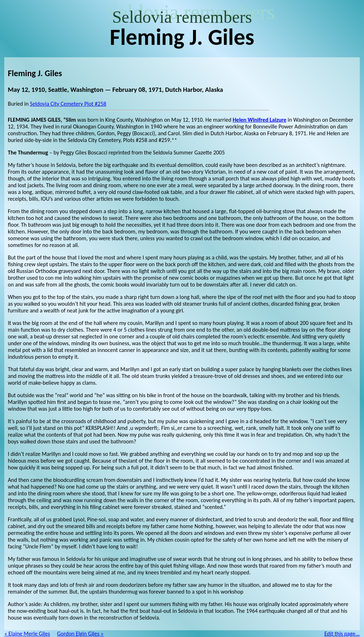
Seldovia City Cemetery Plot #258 (68, 104)
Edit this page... (342, 634)
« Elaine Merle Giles (27, 634)
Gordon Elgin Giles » (80, 634)
